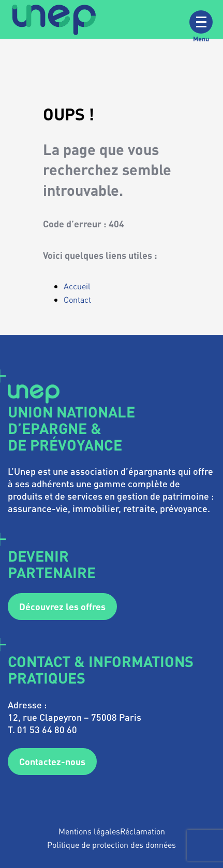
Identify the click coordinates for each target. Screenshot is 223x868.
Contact (77, 299)
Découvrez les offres (62, 606)
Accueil (77, 286)
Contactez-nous (52, 761)
